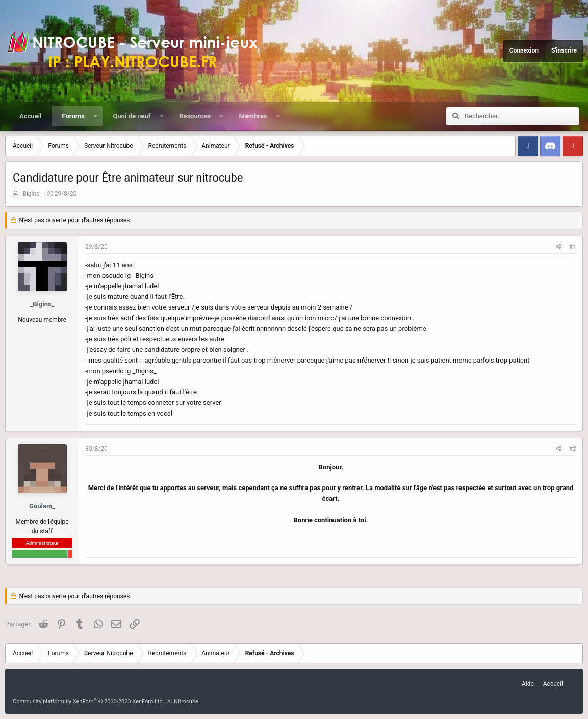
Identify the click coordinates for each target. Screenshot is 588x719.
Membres (253, 116)
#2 (573, 449)
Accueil (30, 116)
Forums (73, 116)
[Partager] (559, 247)
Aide (528, 684)
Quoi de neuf (132, 116)
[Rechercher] (522, 116)
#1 (573, 247)
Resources (195, 116)
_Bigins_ (31, 194)
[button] (95, 116)
